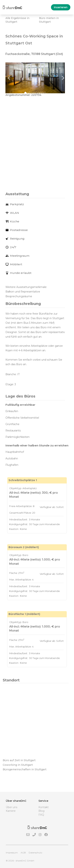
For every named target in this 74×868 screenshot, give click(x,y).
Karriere (11, 811)
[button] (10, 78)
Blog (41, 811)
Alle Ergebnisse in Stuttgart (17, 20)
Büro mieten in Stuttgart (49, 20)
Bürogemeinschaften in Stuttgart (25, 769)
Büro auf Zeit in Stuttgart (19, 760)
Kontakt (44, 807)
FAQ (41, 815)
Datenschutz (35, 853)
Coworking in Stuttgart (18, 765)
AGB (23, 853)
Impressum (12, 853)
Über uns (12, 807)
